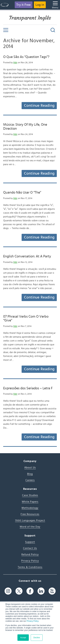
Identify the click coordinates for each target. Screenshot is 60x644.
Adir (15, 63)
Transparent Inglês (30, 18)
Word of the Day (30, 527)
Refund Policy (30, 554)
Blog (30, 474)
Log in (40, 5)
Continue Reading (39, 106)
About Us (30, 467)
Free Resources (30, 514)
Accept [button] (23, 638)
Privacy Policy (32, 621)
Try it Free (24, 5)
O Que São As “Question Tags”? (26, 57)
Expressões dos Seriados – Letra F (28, 388)
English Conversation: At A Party (27, 256)
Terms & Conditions (30, 567)
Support (30, 542)
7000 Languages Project (30, 520)
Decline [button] (37, 638)
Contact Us (30, 548)
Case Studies (30, 495)
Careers (30, 480)
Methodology (30, 508)
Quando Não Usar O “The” (22, 192)
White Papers (30, 502)
